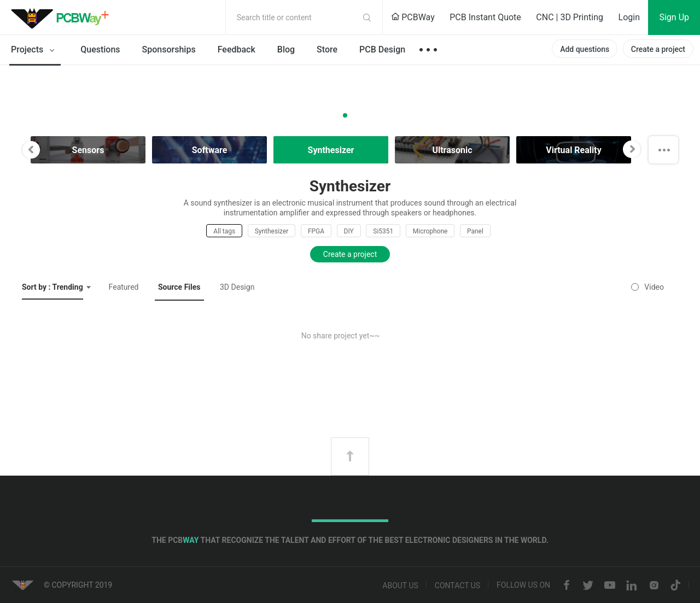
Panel (475, 231)
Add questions (585, 49)
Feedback (237, 49)
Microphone (430, 231)
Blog (286, 49)
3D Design (237, 287)
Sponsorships (169, 49)
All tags (224, 231)
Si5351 (383, 231)
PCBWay (413, 17)
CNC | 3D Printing (570, 17)
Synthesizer (272, 231)
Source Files (179, 287)
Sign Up (674, 17)
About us (400, 586)
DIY (349, 231)
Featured (124, 287)
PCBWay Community (63, 17)
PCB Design (382, 49)
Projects (35, 50)
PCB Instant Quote (485, 17)
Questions (100, 49)
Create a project (658, 49)
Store (327, 49)
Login (629, 17)
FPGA (316, 231)
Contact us (457, 586)
